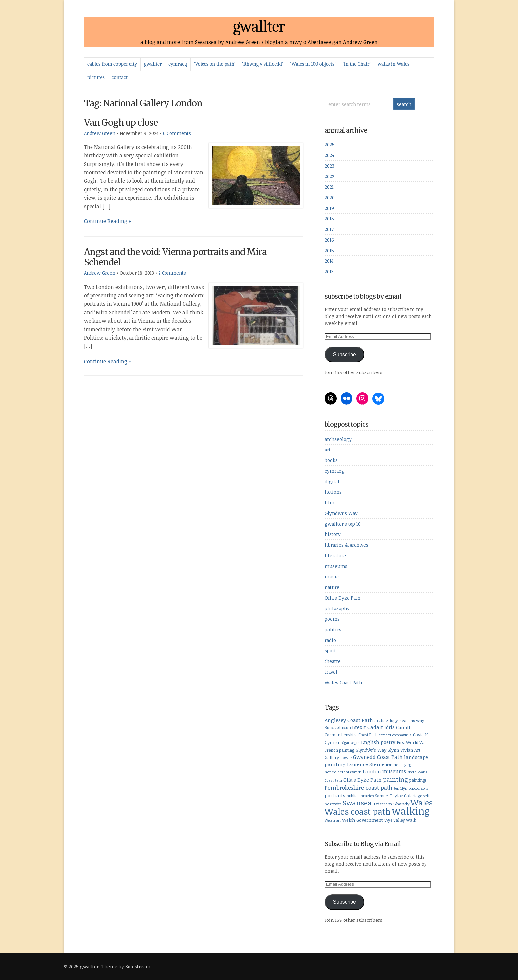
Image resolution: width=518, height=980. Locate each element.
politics (333, 629)
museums (336, 566)
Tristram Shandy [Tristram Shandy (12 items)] (391, 804)
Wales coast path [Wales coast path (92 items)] (358, 811)
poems (332, 619)
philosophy (337, 608)
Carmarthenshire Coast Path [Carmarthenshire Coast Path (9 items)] (351, 735)
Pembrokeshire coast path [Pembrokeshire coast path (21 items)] (359, 787)
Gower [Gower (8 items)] (346, 757)
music (332, 577)
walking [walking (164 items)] (411, 811)
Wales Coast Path (343, 682)
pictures (96, 77)
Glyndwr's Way (341, 513)
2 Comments (172, 273)
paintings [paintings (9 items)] (418, 780)
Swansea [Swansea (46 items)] (357, 803)
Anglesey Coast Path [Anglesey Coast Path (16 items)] (349, 720)
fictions (333, 492)
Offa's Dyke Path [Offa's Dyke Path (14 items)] (362, 780)
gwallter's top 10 (343, 524)
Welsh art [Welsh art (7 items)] (333, 820)
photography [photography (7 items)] (419, 788)
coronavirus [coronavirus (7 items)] (402, 735)
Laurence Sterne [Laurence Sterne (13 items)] (366, 764)
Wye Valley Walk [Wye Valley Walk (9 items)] (400, 820)
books (331, 460)
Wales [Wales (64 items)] (422, 803)
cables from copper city (112, 64)
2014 (329, 261)
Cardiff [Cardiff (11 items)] (403, 727)
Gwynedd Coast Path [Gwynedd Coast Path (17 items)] (378, 757)
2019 (329, 208)
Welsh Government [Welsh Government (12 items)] (362, 820)
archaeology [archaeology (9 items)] (386, 720)
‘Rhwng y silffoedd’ (263, 64)
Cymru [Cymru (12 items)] (332, 742)
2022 (330, 176)
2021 (329, 187)
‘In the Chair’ (357, 64)
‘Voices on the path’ (215, 64)
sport (330, 651)
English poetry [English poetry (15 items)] (378, 742)
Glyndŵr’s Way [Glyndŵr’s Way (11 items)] (371, 750)
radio (330, 640)
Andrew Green (100, 133)
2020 (330, 197)
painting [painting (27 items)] (395, 779)
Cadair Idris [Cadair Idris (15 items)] (381, 727)
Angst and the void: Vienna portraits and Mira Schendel (175, 257)
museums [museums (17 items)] (394, 771)
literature (335, 555)
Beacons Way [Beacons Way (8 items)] (412, 720)
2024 (330, 155)
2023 (330, 166)
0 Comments (177, 133)
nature (332, 587)
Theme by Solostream (126, 967)
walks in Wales (394, 64)
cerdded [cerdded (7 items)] (385, 735)
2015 (329, 250)
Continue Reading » (108, 221)
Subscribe (345, 354)
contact (120, 77)
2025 (330, 145)
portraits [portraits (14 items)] (335, 795)
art (328, 450)
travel (331, 672)
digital (332, 481)
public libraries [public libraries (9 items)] (360, 796)
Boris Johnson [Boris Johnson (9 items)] (338, 727)
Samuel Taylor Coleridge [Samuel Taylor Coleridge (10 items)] (398, 796)
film (330, 503)
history (333, 534)
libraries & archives (347, 545)
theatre (333, 661)
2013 (329, 272)
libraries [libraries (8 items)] (393, 765)
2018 (329, 219)
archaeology (338, 439)
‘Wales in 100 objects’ (313, 64)
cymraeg (178, 64)
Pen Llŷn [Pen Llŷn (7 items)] (401, 788)
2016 (329, 240)
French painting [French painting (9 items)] (340, 750)
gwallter (259, 26)
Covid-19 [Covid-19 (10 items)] (421, 735)
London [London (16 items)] (372, 771)
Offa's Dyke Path (343, 598)
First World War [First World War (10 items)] (412, 742)
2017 (329, 229)
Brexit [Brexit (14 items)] (359, 727)
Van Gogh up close (121, 122)
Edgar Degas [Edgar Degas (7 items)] (350, 743)
